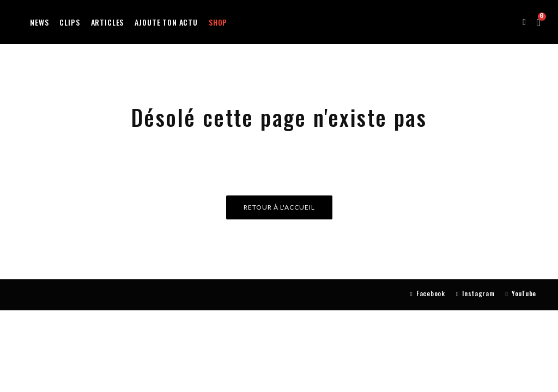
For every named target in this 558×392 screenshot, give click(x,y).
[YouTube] (521, 294)
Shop (218, 22)
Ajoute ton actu (166, 22)
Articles (108, 22)
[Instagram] (475, 294)
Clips (69, 22)
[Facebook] (428, 294)
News (39, 22)
